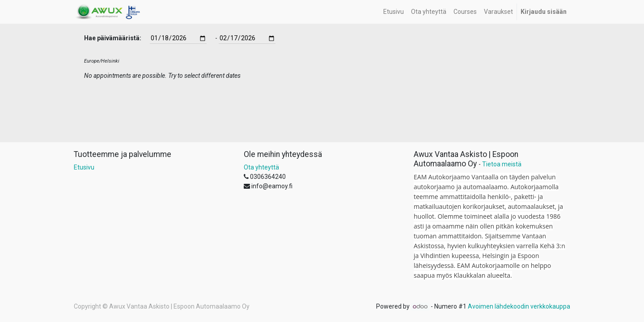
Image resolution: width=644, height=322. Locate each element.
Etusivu (84, 167)
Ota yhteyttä (261, 167)
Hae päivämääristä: (113, 38)
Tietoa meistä (502, 164)
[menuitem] (394, 12)
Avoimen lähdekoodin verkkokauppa (519, 306)
